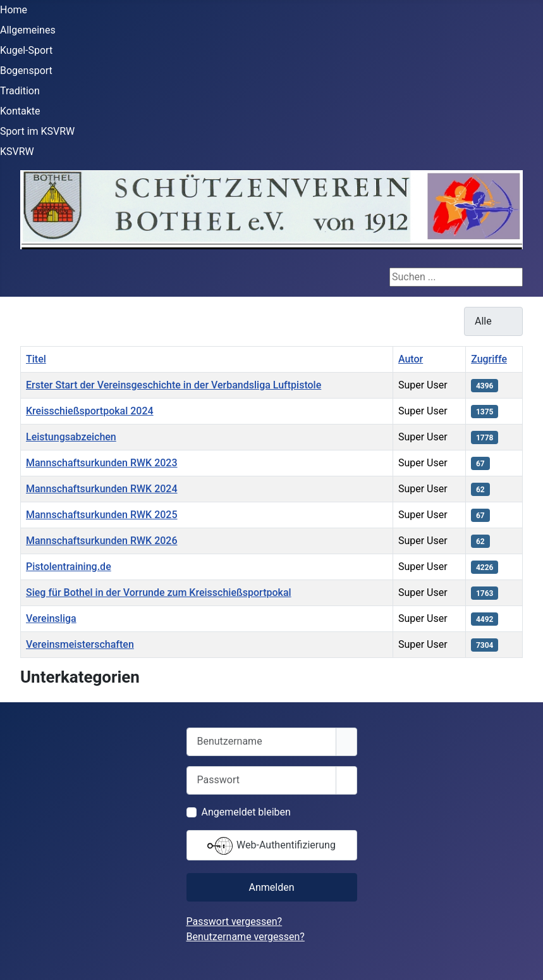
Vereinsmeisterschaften (80, 644)
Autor (411, 359)
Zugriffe (489, 359)
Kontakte (20, 111)
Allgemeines (28, 30)
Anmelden (271, 887)
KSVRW (17, 152)
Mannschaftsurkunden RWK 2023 (102, 463)
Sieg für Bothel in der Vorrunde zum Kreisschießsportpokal (159, 592)
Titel (36, 359)
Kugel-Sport (26, 50)
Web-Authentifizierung (271, 846)
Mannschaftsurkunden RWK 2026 (102, 541)
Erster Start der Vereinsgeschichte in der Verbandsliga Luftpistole (174, 385)
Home (14, 10)
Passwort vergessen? (235, 921)
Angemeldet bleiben (246, 812)
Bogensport (26, 71)
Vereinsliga (51, 618)
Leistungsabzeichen (71, 437)
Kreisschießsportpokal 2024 (90, 411)
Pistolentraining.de (69, 567)
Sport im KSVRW (37, 131)
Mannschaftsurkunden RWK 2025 (102, 515)
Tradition (20, 91)
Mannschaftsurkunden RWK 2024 (102, 489)
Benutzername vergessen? (246, 937)
